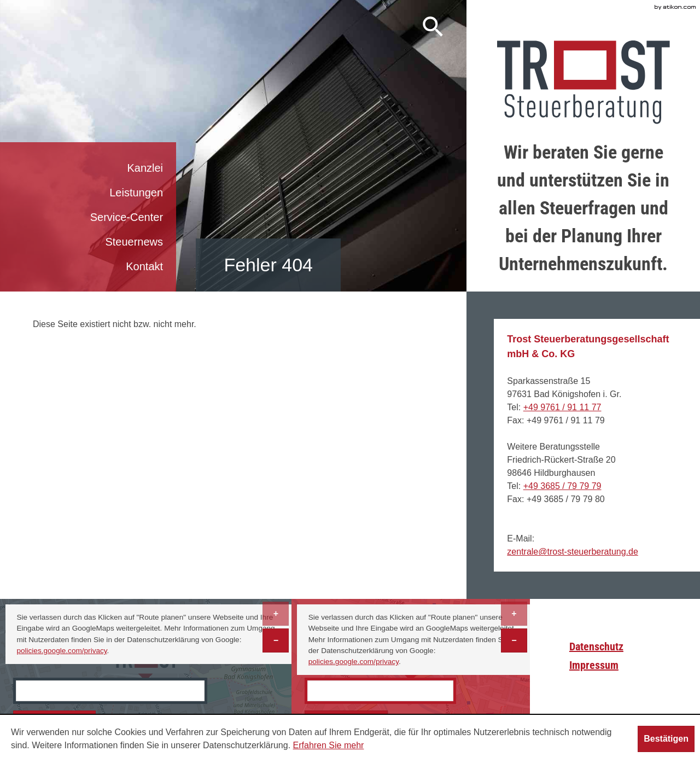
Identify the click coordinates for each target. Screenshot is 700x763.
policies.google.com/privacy (62, 651)
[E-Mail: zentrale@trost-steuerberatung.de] (572, 552)
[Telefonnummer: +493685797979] (562, 486)
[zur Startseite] (584, 82)
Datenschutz (596, 646)
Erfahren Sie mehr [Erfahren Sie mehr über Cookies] (329, 745)
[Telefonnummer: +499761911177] (562, 407)
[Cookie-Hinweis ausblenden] (666, 739)
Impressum (594, 665)
